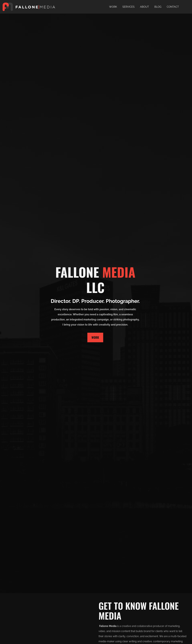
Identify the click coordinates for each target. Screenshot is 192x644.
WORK (113, 7)
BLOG (158, 7)
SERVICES (128, 7)
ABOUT (144, 7)
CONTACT (173, 7)
